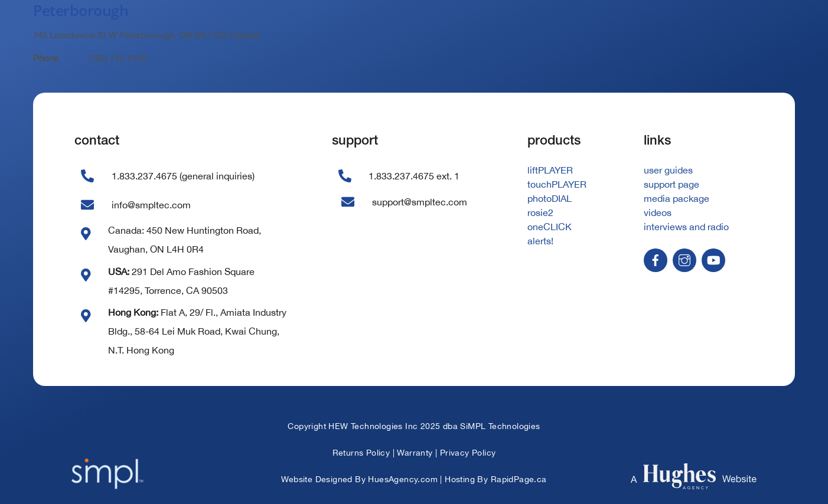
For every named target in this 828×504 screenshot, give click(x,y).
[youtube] (713, 259)
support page (671, 184)
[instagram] (684, 259)
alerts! (540, 241)
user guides (668, 170)
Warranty (415, 453)
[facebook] (656, 259)
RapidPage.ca (519, 479)
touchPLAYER (557, 184)
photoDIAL (550, 198)
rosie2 (540, 212)
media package (677, 198)
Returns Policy (361, 453)
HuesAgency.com (403, 479)
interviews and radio (686, 227)
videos (658, 212)
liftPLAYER (550, 170)
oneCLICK (550, 227)
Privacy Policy (468, 453)
